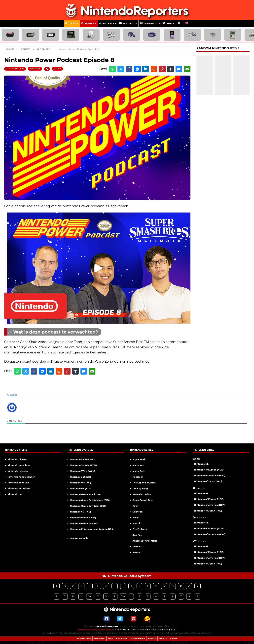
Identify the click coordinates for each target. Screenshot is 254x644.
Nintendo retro (16, 494)
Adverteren (122, 638)
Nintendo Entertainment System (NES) (92, 529)
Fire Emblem (140, 529)
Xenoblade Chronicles (145, 541)
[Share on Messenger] (137, 69)
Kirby (136, 506)
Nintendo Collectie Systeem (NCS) (96, 630)
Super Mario (139, 459)
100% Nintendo (84, 638)
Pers (110, 638)
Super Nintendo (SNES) (83, 517)
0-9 (123, 597)
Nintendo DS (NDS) (81, 488)
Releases (107, 23)
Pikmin (137, 547)
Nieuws (87, 23)
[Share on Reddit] (154, 69)
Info (168, 23)
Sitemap (173, 638)
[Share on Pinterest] (162, 69)
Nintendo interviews (19, 488)
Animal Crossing (142, 494)
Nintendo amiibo (80, 538)
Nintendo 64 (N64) (80, 512)
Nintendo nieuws (17, 459)
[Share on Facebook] (129, 69)
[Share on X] (121, 69)
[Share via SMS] (179, 69)
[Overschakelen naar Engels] (187, 23)
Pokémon (138, 477)
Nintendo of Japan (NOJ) (208, 481)
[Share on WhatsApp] (112, 69)
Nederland (99, 638)
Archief (163, 638)
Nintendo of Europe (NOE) (209, 470)
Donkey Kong (140, 488)
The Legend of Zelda (144, 483)
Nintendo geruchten (19, 465)
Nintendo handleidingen (21, 477)
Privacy (152, 638)
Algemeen (35, 69)
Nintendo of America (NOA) (210, 475)
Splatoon (138, 512)
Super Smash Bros (143, 500)
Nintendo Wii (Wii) (80, 483)
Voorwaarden (138, 638)
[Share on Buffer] (171, 69)
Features (127, 23)
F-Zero (136, 552)
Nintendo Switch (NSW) (83, 465)
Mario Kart (138, 465)
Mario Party (139, 471)
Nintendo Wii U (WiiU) (83, 471)
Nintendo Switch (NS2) (83, 459)
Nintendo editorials (18, 483)
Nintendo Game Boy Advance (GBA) (90, 500)
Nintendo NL (201, 464)
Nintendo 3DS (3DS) (81, 477)
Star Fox (137, 535)
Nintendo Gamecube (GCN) (85, 494)
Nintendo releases (18, 471)
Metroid (137, 523)
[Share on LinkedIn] (146, 69)
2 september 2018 (15, 69)
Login (70, 23)
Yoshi (136, 517)
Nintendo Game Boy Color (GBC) (88, 506)
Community (149, 23)
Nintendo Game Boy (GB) (84, 523)
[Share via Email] (187, 69)
